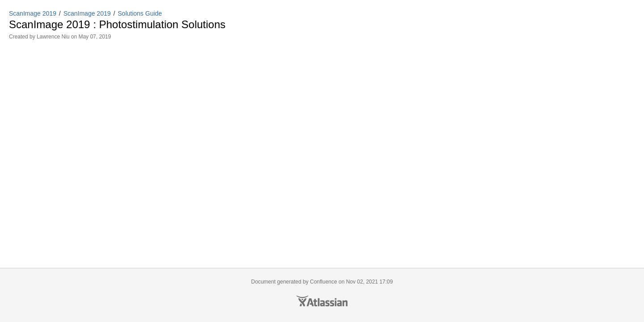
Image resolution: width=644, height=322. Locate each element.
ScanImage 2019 (33, 13)
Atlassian (322, 301)
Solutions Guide (140, 13)
